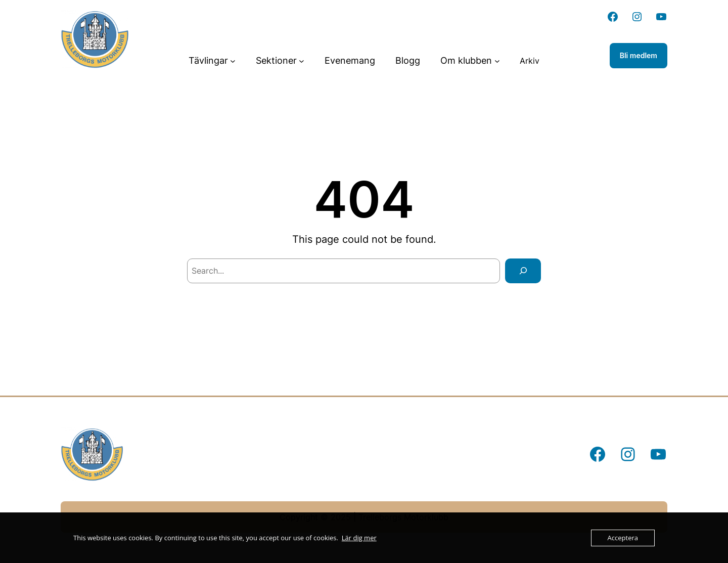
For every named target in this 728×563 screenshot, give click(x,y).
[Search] (523, 271)
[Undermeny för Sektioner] (302, 61)
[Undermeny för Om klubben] (497, 61)
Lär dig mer (359, 538)
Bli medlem (639, 55)
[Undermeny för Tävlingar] (233, 61)
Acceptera (623, 538)
